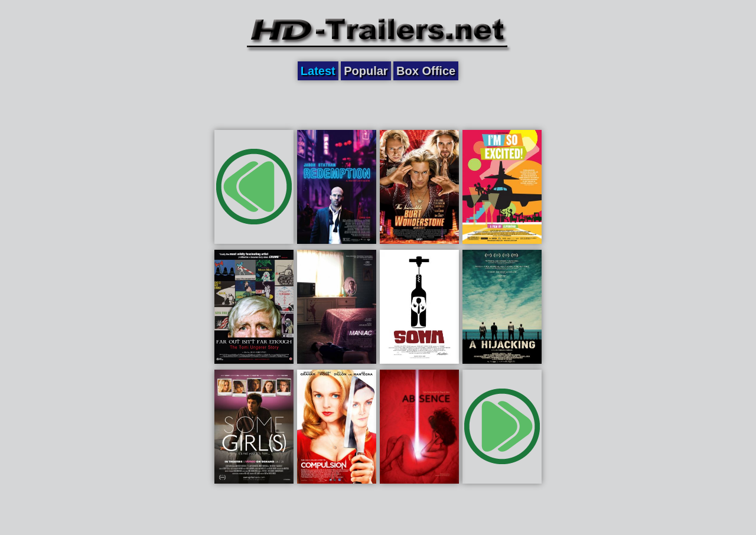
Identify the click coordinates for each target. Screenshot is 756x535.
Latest (318, 71)
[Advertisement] (378, 105)
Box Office (426, 71)
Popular (366, 71)
